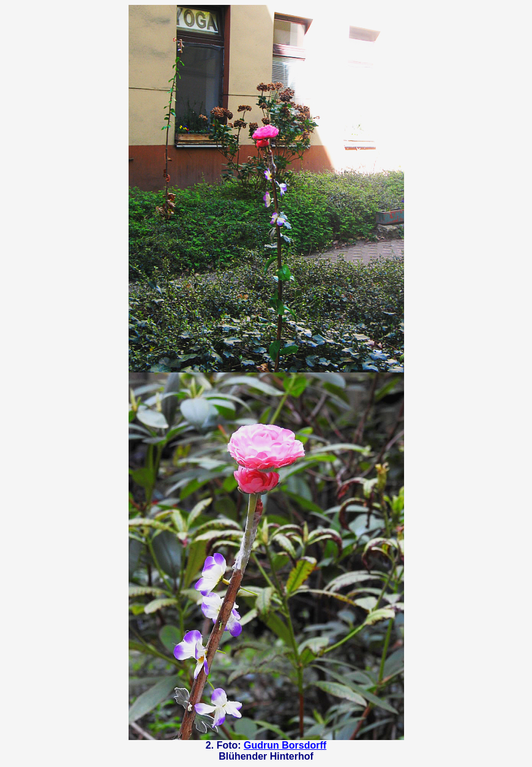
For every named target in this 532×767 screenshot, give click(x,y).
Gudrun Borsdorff (285, 745)
